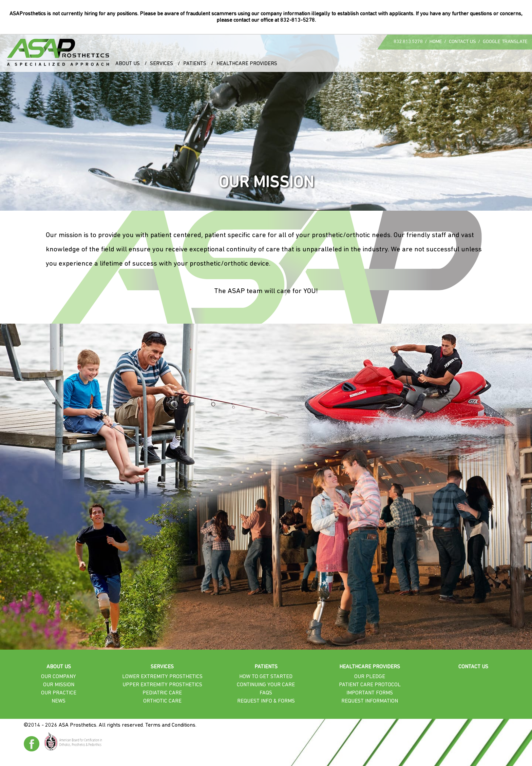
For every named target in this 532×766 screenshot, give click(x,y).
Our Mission (59, 685)
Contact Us (462, 42)
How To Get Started (266, 677)
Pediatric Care (162, 693)
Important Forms (370, 693)
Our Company (59, 677)
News (59, 701)
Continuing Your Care (266, 685)
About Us (128, 64)
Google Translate (505, 42)
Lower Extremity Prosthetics (162, 677)
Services (161, 64)
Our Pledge (370, 677)
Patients (195, 64)
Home (436, 42)
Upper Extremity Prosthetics (162, 685)
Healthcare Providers (247, 64)
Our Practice (59, 693)
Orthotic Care (162, 701)
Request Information (370, 701)
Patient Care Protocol (370, 685)
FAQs (266, 693)
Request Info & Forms (266, 701)
